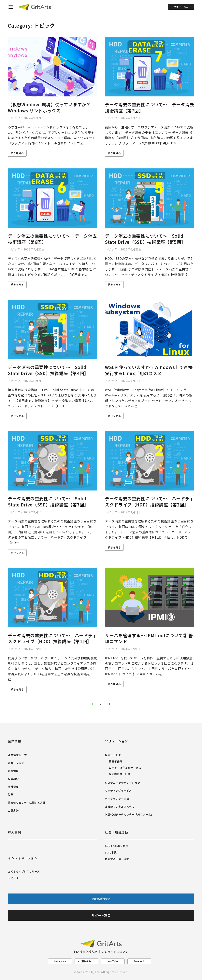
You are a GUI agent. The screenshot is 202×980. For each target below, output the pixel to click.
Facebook (139, 961)
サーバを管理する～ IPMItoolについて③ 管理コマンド (149, 638)
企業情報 (14, 741)
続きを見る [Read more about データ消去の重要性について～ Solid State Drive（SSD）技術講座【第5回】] (114, 284)
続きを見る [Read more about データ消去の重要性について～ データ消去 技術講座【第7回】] (114, 153)
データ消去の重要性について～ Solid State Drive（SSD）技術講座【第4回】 (48, 370)
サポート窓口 (181, 7)
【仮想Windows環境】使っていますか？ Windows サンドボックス (49, 107)
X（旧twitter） (86, 961)
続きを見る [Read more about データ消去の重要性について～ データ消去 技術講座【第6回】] (17, 284)
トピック (14, 118)
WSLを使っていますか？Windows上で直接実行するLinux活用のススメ (149, 370)
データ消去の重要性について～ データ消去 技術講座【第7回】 (150, 107)
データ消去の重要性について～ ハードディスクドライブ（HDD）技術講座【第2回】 (149, 501)
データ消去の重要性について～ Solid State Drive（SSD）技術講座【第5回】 (145, 239)
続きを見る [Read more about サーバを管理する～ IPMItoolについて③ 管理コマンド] (114, 684)
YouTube (113, 961)
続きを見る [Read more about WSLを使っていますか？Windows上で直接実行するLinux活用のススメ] (114, 416)
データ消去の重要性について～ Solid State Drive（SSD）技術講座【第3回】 (48, 501)
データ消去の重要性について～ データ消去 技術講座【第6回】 (52, 239)
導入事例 (14, 832)
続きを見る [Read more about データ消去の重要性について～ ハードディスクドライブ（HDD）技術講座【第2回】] (114, 547)
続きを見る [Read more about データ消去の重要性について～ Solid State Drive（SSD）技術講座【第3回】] (17, 553)
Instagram (60, 961)
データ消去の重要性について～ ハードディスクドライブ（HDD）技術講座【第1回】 (52, 638)
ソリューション (116, 741)
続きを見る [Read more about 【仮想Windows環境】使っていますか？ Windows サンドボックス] (17, 153)
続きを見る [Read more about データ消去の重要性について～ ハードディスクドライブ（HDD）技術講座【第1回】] (17, 689)
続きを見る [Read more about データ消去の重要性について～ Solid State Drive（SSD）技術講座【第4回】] (17, 416)
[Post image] (52, 67)
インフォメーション (23, 858)
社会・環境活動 (116, 832)
